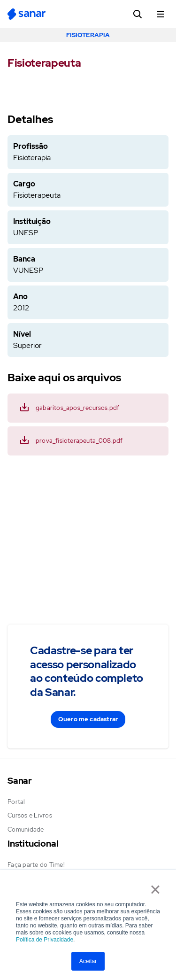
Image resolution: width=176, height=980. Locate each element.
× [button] (155, 889)
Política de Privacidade (45, 940)
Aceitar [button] (88, 961)
